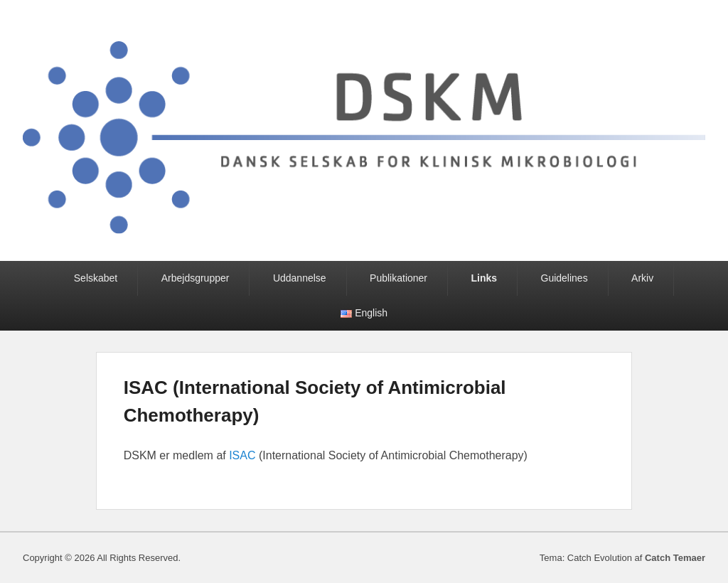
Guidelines (564, 278)
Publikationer (398, 278)
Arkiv (642, 278)
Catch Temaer (675, 558)
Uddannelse (300, 278)
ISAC (242, 455)
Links (484, 278)
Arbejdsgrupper (196, 278)
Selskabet (96, 278)
